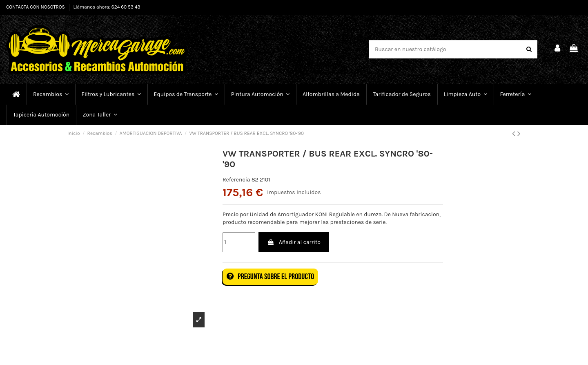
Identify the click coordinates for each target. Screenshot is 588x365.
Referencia (236, 180)
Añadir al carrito (294, 242)
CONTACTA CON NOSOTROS (36, 7)
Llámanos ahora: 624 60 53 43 (107, 7)
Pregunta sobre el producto (270, 277)
